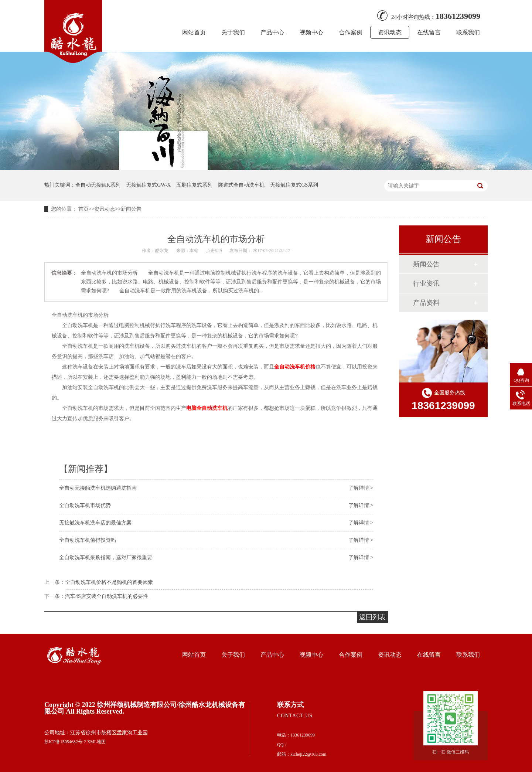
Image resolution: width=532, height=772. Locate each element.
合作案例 (351, 32)
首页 (83, 209)
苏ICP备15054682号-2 (65, 742)
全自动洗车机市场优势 (85, 505)
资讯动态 (390, 32)
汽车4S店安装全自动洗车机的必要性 (107, 596)
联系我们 (468, 32)
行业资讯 (426, 283)
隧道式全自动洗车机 (241, 185)
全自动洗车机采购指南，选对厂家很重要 (106, 557)
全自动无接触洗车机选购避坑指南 (98, 488)
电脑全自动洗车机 (207, 408)
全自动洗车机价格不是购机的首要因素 (109, 582)
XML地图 (97, 742)
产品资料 (426, 303)
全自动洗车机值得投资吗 (88, 540)
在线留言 (429, 32)
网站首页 (194, 32)
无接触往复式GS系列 (294, 185)
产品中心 (272, 32)
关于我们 (233, 32)
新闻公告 (131, 209)
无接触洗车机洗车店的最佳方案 (95, 523)
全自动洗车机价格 (295, 367)
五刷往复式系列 (194, 185)
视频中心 (311, 32)
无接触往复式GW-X (148, 185)
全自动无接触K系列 (98, 185)
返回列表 (372, 617)
